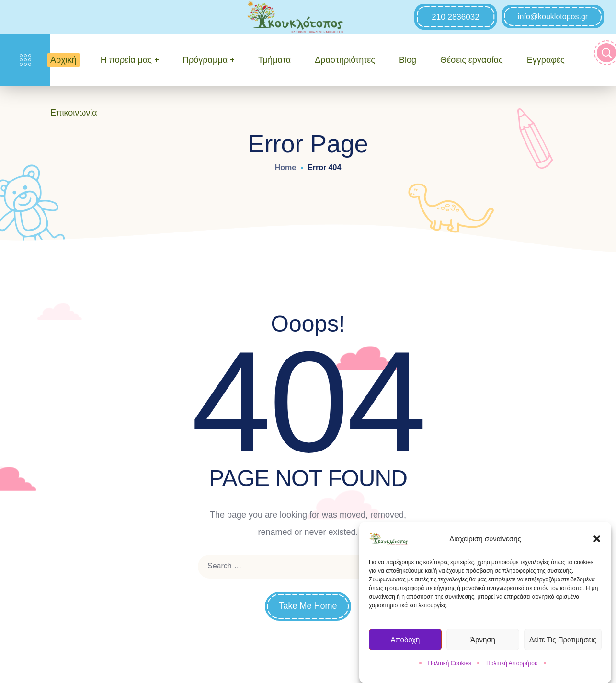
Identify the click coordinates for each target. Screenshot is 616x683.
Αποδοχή (405, 642)
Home (285, 168)
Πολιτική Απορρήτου (512, 666)
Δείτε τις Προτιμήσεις (563, 642)
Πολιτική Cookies (450, 666)
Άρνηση (483, 642)
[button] (597, 542)
